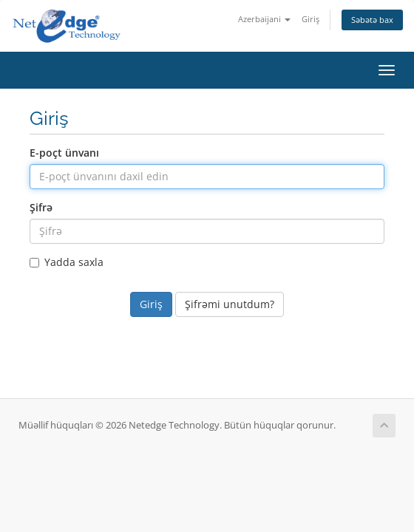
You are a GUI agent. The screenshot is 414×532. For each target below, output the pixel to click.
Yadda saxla (67, 262)
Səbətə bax (372, 20)
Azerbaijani (264, 19)
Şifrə (41, 207)
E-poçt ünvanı (64, 153)
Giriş (310, 19)
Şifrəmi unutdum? (230, 304)
